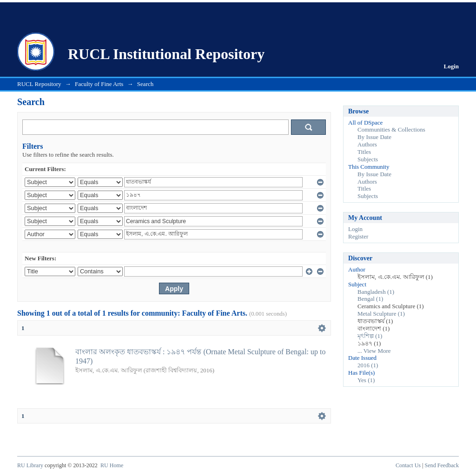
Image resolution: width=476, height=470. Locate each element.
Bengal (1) (370, 299)
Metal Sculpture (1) (381, 314)
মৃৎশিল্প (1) (370, 336)
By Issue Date (374, 137)
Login (451, 66)
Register (358, 236)
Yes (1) (366, 380)
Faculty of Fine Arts (99, 84)
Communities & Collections (391, 129)
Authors (367, 144)
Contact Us (408, 465)
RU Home (112, 465)
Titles (364, 152)
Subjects (368, 159)
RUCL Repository (39, 84)
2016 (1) (368, 365)
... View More (374, 351)
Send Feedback (442, 465)
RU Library (30, 465)
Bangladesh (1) (376, 292)
